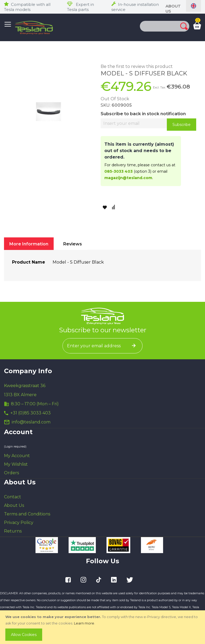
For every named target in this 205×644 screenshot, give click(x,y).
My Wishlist (16, 464)
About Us (14, 505)
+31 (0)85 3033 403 (31, 413)
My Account (17, 456)
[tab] (29, 244)
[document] (103, 627)
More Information (29, 244)
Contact (13, 497)
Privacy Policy (19, 522)
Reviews (73, 244)
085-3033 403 (119, 171)
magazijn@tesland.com (128, 178)
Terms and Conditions (27, 514)
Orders (11, 473)
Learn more (84, 623)
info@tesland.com (31, 422)
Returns (13, 531)
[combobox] (155, 26)
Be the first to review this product (137, 66)
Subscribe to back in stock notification (143, 114)
